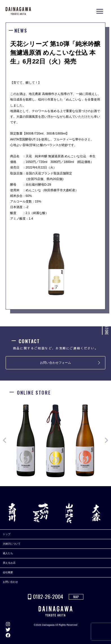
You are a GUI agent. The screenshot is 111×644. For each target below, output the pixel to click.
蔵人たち (8, 553)
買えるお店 (9, 563)
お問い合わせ (10, 582)
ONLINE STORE (107, 325)
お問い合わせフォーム (55, 363)
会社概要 (8, 572)
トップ (7, 534)
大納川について (12, 544)
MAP (76, 597)
